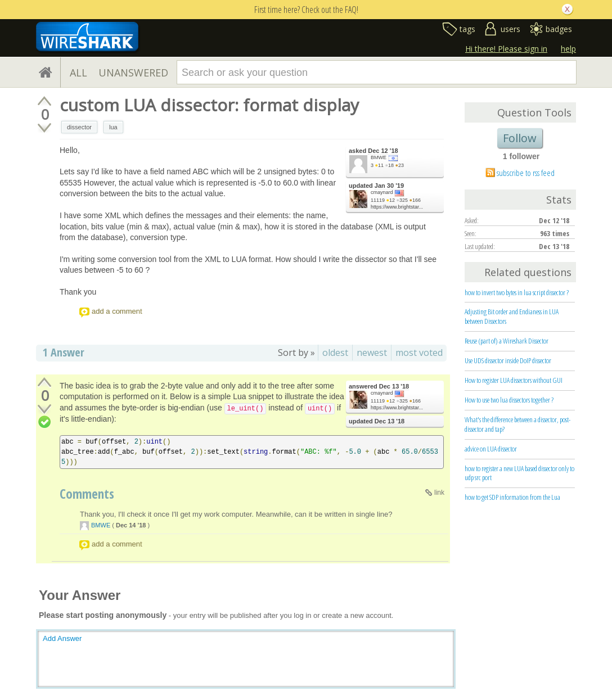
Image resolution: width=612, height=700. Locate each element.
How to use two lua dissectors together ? (509, 400)
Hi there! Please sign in (506, 49)
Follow (520, 138)
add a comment (117, 311)
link (439, 493)
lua (113, 127)
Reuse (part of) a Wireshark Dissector (507, 341)
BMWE (379, 157)
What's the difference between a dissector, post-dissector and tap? (517, 424)
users (510, 29)
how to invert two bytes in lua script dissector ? (517, 292)
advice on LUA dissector (491, 449)
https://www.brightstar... (397, 207)
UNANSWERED (133, 73)
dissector (79, 127)
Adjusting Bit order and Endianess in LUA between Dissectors (512, 316)
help (568, 49)
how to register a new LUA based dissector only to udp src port (519, 473)
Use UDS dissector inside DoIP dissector (508, 360)
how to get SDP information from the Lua (512, 497)
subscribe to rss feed (526, 173)
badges (559, 29)
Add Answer (62, 638)
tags (467, 29)
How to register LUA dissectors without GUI (514, 380)
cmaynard (382, 192)
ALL (78, 73)
